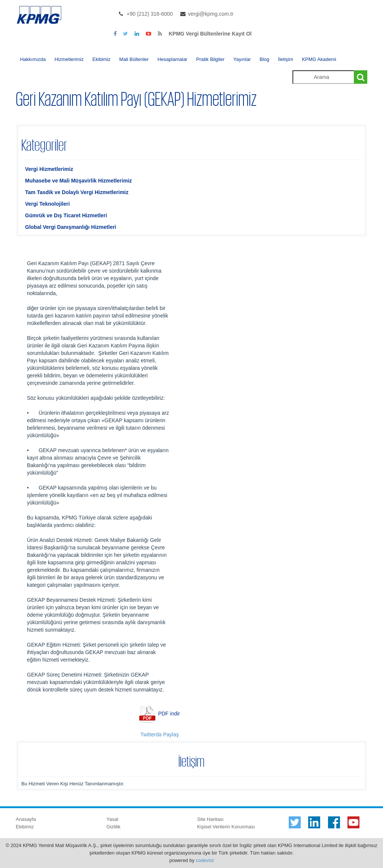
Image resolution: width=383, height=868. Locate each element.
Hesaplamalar (172, 59)
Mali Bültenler (134, 59)
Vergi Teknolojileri (48, 204)
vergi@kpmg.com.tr (211, 14)
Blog (264, 59)
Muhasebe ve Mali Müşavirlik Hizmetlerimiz (79, 181)
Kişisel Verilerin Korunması (226, 827)
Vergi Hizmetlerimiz (49, 169)
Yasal (113, 819)
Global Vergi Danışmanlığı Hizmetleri (71, 227)
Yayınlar (242, 59)
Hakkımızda (33, 59)
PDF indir (169, 713)
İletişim (285, 59)
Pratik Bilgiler (211, 59)
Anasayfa (26, 819)
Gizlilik (114, 827)
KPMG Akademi (319, 59)
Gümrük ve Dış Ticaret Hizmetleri (66, 215)
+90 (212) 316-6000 (150, 14)
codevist (205, 860)
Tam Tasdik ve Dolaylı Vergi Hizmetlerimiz (77, 192)
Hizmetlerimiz (69, 59)
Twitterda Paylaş (160, 734)
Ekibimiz (101, 59)
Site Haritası (210, 819)
